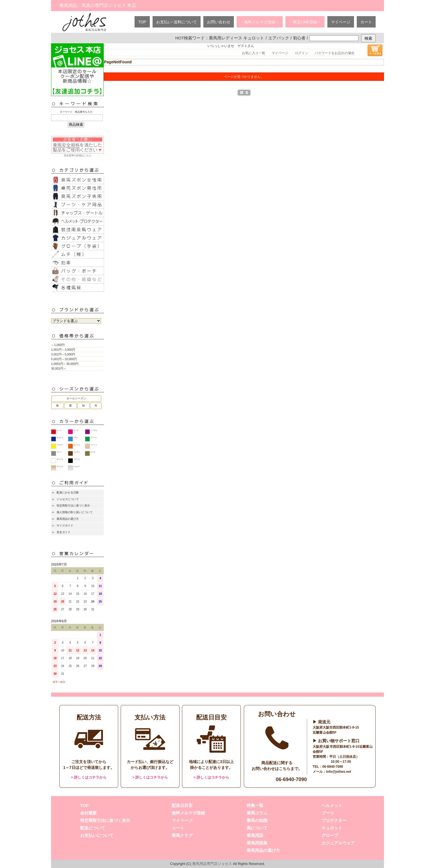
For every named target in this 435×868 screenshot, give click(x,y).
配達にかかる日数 (68, 492)
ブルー (76, 438)
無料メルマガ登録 (188, 813)
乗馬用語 (255, 835)
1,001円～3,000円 (63, 350)
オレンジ (77, 445)
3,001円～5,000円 (63, 354)
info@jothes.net (338, 772)
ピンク (76, 430)
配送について (93, 828)
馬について (257, 828)
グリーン (94, 438)
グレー (59, 452)
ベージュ (94, 445)
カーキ (93, 452)
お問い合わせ (219, 22)
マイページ (341, 22)
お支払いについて (97, 835)
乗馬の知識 (257, 820)
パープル (94, 430)
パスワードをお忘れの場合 (335, 53)
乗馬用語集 (257, 843)
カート (366, 22)
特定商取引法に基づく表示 (73, 506)
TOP (142, 22)
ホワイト (60, 459)
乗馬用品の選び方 (68, 519)
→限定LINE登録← (305, 22)
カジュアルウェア (338, 843)
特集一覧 (255, 805)
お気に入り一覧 (254, 53)
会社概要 (88, 813)
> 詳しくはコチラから (89, 777)
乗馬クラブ (182, 835)
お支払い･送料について (177, 22)
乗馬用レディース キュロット (237, 38)
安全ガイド (64, 532)
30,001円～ (59, 368)
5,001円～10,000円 (64, 359)
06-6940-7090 (291, 779)
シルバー (77, 466)
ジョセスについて (68, 499)
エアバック (279, 38)
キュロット (332, 828)
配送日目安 (182, 805)
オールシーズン (76, 398)
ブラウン (77, 452)
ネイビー (60, 438)
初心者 (299, 38)
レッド (59, 430)
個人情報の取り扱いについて (75, 512)
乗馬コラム (257, 813)
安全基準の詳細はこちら (77, 146)
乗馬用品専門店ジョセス (212, 864)
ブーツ (328, 813)
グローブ (330, 835)
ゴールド (60, 466)
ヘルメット (332, 805)
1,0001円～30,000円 (65, 364)
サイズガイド (65, 525)
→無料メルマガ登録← (260, 22)
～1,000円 (58, 345)
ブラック (77, 459)
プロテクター (334, 820)
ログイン (302, 53)
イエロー (60, 445)
